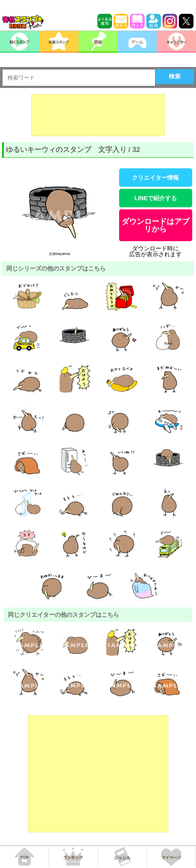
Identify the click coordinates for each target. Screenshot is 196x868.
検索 (175, 76)
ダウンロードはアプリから (155, 225)
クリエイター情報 (155, 178)
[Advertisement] (98, 115)
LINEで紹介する (155, 198)
